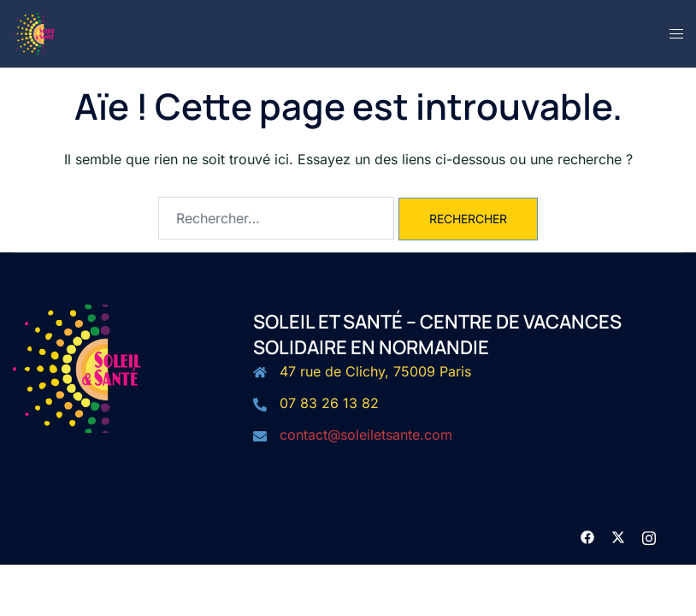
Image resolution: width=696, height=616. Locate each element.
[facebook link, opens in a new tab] (587, 536)
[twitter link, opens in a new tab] (618, 536)
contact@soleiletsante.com (366, 435)
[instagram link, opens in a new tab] (649, 536)
